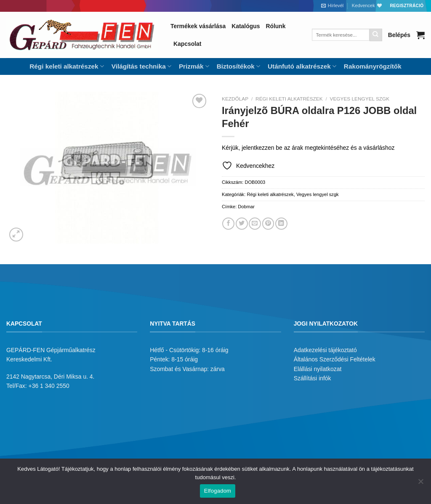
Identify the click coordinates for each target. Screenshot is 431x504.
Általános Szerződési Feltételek (335, 359)
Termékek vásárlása (198, 26)
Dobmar (246, 207)
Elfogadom (218, 491)
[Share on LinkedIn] (281, 224)
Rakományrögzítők (373, 66)
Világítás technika (141, 66)
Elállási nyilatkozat (318, 369)
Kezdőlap (235, 99)
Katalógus (246, 26)
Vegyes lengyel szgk (360, 99)
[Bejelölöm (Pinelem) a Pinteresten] (268, 224)
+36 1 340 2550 (49, 386)
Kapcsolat (187, 44)
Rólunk (275, 26)
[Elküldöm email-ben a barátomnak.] (255, 224)
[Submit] (376, 35)
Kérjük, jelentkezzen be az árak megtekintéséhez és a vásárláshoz (308, 148)
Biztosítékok (238, 66)
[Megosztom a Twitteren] (242, 224)
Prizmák (194, 66)
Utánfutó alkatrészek (302, 66)
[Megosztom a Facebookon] (228, 224)
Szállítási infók (313, 378)
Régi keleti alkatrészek (67, 66)
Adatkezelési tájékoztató (325, 350)
